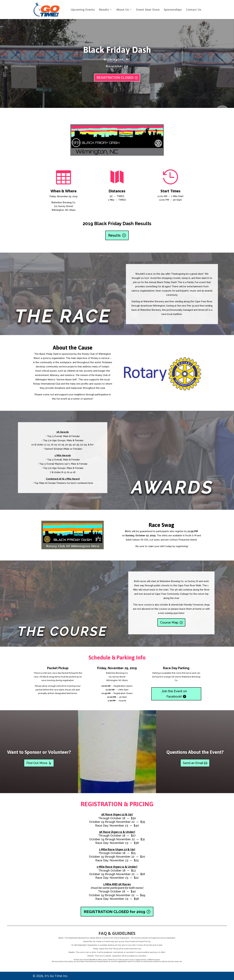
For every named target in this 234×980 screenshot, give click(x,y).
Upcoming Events (83, 10)
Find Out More (37, 763)
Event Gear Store (148, 10)
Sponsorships (173, 10)
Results (104, 10)
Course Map (169, 622)
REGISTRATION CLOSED (115, 78)
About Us (123, 10)
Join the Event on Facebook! (174, 694)
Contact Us (194, 10)
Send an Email (193, 763)
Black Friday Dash (117, 50)
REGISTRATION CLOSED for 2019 (115, 912)
